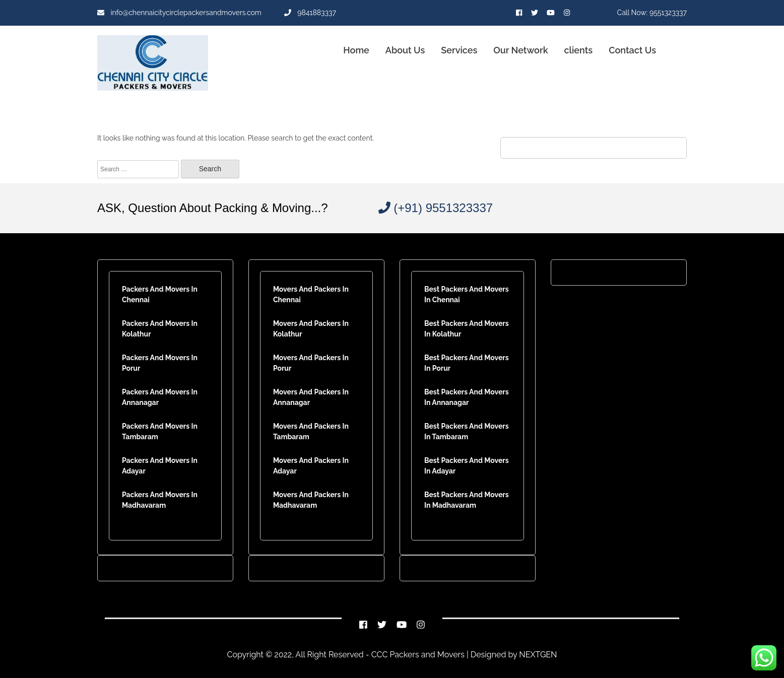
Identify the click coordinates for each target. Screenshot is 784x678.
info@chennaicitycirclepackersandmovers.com (179, 13)
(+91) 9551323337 (436, 208)
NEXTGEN (537, 655)
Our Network (520, 50)
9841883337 (310, 13)
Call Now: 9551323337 (652, 13)
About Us (405, 50)
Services (459, 50)
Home (356, 50)
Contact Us (632, 50)
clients (579, 50)
